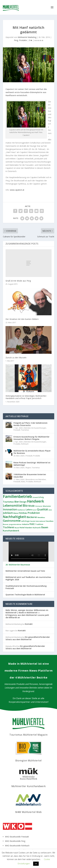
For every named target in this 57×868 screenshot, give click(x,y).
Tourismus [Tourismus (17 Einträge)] (8, 502)
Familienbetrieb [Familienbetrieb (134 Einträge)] (17, 496)
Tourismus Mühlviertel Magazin (28, 735)
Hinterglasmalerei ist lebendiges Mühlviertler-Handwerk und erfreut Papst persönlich (26, 397)
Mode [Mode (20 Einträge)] (31, 506)
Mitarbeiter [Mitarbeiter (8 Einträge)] (47, 506)
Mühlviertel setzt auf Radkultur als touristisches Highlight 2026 (28, 578)
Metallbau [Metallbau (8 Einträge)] (41, 517)
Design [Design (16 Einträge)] (23, 502)
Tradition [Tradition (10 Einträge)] (39, 524)
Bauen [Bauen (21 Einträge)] (45, 527)
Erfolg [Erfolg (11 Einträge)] (41, 497)
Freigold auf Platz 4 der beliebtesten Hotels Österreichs (30, 424)
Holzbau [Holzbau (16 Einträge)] (23, 513)
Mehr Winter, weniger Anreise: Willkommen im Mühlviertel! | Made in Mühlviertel (27, 611)
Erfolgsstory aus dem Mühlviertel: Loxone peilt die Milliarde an (27, 616)
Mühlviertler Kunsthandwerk (29, 786)
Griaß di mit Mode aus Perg (18, 281)
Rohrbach (25, 444)
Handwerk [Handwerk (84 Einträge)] (36, 501)
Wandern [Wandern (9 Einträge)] (29, 528)
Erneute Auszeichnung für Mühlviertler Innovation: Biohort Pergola (31, 438)
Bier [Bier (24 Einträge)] (17, 502)
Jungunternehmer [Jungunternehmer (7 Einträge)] (15, 524)
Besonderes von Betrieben (36, 479)
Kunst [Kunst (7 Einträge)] (34, 510)
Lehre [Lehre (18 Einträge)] (29, 510)
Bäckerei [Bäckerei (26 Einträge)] (32, 517)
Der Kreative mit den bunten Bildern (22, 319)
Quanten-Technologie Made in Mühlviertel (25, 595)
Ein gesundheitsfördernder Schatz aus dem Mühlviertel (28, 638)
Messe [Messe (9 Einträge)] (16, 513)
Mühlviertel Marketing (27, 37)
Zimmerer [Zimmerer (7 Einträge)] (39, 506)
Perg (16, 40)
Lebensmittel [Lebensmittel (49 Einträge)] (13, 506)
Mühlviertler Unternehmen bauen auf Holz (25, 571)
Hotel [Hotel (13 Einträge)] (22, 527)
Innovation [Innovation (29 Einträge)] (10, 509)
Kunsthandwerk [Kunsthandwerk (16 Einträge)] (11, 531)
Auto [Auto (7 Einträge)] (50, 510)
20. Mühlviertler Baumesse (18, 565)
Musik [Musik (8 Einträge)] (17, 528)
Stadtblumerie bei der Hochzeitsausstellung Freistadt (26, 587)
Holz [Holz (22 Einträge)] (32, 524)
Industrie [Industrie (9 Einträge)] (26, 524)
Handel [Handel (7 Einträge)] (33, 521)
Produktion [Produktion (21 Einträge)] (34, 513)
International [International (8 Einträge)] (40, 521)
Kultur (23, 482)
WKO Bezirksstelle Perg (15, 841)
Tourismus (25, 430)
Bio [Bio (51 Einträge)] (25, 505)
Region (28, 468)
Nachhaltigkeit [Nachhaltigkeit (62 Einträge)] (14, 517)
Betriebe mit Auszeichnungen (35, 428)
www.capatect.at (17, 190)
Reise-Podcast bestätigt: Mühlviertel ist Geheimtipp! (32, 464)
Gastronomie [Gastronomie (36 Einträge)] (12, 521)
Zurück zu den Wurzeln (16, 358)
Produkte (23, 40)
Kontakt (29, 624)
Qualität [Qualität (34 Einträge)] (43, 509)
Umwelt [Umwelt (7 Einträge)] (35, 497)
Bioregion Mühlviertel (28, 760)
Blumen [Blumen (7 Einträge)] (6, 524)
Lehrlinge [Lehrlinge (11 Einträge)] (25, 521)
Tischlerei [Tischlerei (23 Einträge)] (9, 527)
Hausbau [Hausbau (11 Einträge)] (50, 521)
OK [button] (36, 864)
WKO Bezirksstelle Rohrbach (17, 846)
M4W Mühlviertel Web (28, 812)
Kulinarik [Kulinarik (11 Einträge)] (37, 528)
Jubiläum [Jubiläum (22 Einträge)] (8, 513)
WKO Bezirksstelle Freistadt (17, 837)
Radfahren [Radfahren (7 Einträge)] (21, 510)
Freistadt (17, 430)
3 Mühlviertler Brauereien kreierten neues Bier (30, 476)
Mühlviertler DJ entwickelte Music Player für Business (32, 452)
